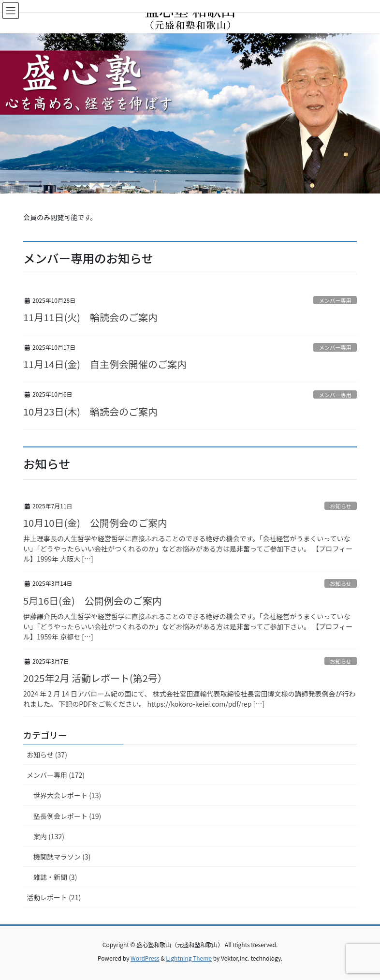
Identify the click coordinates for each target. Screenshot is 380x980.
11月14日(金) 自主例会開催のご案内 (105, 364)
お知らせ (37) (47, 755)
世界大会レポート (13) (67, 795)
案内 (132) (49, 836)
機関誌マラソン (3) (62, 857)
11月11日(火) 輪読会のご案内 (90, 317)
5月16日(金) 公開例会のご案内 (93, 601)
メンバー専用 (335, 300)
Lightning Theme (189, 958)
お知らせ (341, 506)
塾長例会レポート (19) (67, 816)
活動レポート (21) (54, 897)
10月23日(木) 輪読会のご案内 (90, 411)
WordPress (145, 958)
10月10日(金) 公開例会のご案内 (95, 523)
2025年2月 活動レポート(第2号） (95, 678)
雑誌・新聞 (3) (55, 877)
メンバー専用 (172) (56, 775)
